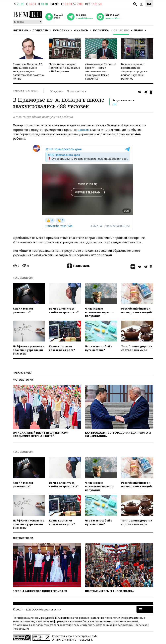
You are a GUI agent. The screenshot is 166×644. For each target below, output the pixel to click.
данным (83, 130)
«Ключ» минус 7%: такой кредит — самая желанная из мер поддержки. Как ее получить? (101, 71)
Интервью (20, 30)
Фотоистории (23, 380)
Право (139, 30)
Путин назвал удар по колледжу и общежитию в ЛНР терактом (65, 68)
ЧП (115, 104)
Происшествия (76, 91)
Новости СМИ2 (22, 373)
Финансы (81, 30)
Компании (61, 30)
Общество (121, 30)
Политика (101, 30)
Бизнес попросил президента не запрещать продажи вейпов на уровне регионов (134, 71)
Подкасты (41, 30)
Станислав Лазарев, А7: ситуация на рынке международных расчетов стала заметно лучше (28, 71)
